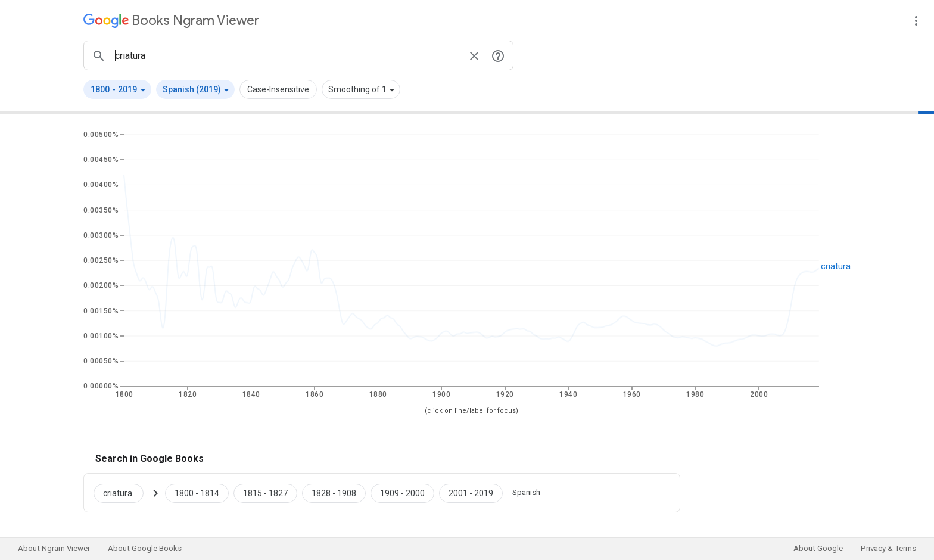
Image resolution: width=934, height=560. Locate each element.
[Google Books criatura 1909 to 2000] (402, 493)
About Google (818, 548)
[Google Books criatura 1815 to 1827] (265, 493)
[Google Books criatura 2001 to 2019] (471, 493)
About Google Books (145, 548)
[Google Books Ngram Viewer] (171, 21)
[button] (117, 89)
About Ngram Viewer (54, 548)
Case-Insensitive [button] (278, 89)
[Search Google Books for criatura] (123, 493)
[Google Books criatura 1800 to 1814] (197, 493)
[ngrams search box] (287, 55)
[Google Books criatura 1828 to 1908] (334, 493)
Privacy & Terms (888, 548)
